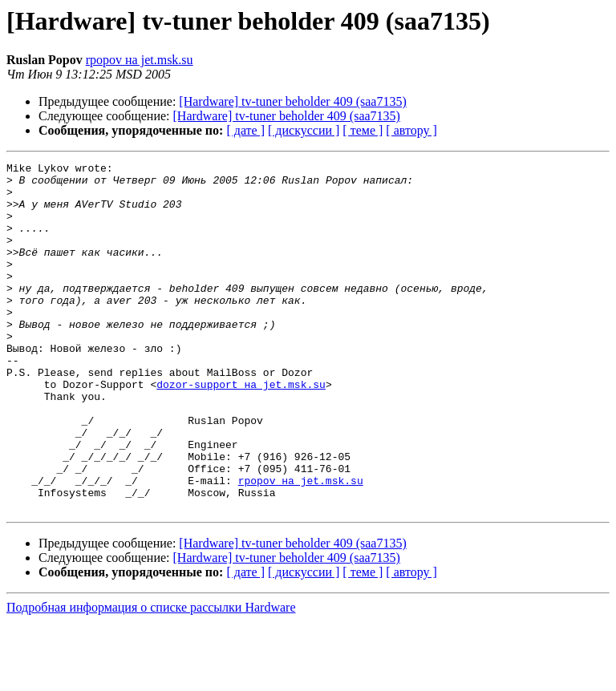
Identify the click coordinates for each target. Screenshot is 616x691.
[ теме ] (363, 130)
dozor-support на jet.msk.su (241, 430)
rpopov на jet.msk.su (140, 60)
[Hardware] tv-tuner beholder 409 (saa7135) (292, 101)
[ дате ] (245, 130)
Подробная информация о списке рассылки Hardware (151, 677)
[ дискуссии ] (304, 130)
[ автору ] (411, 130)
